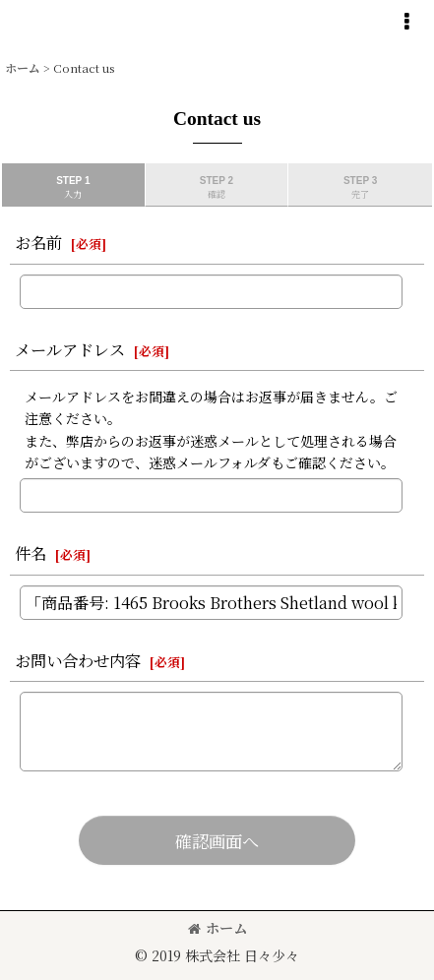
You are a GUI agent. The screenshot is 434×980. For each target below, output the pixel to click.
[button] (406, 22)
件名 (31, 553)
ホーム (217, 928)
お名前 (38, 242)
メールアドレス (70, 349)
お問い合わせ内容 (78, 660)
